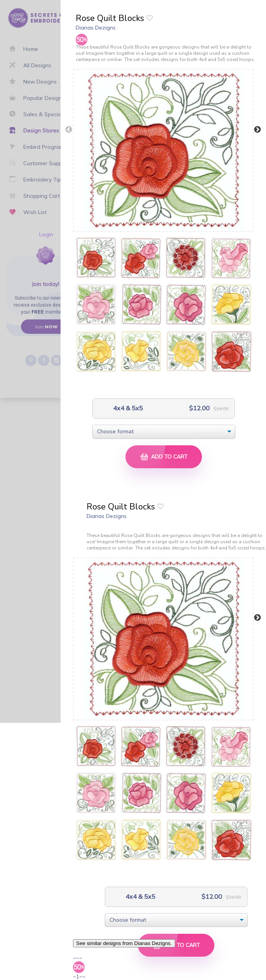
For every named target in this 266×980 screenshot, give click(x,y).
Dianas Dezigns (96, 28)
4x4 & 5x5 (127, 408)
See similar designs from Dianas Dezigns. (124, 943)
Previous (69, 130)
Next (257, 130)
